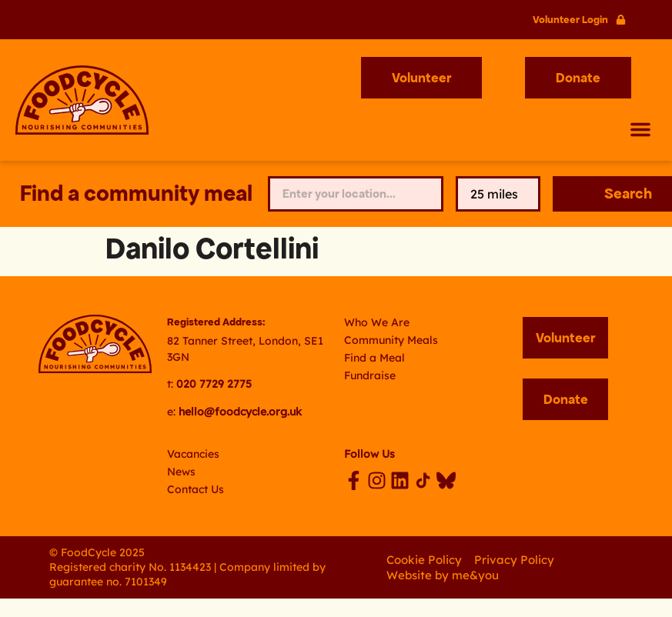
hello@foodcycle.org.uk (240, 412)
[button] (640, 129)
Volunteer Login (570, 20)
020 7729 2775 (214, 384)
